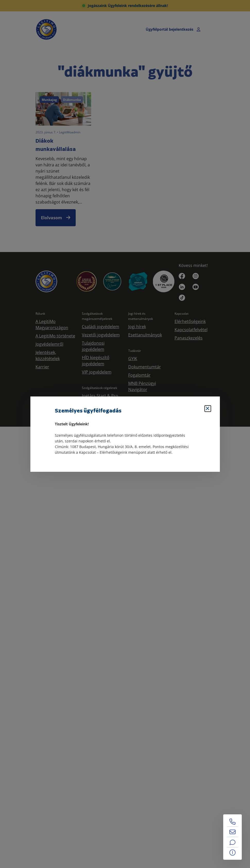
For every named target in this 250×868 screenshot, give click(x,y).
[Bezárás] (208, 409)
